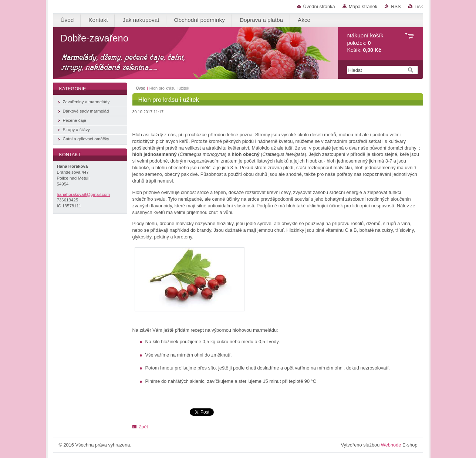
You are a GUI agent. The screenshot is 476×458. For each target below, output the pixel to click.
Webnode (391, 445)
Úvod (141, 88)
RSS (396, 6)
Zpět (144, 427)
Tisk (419, 6)
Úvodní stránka (319, 6)
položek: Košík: (365, 43)
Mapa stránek (363, 6)
